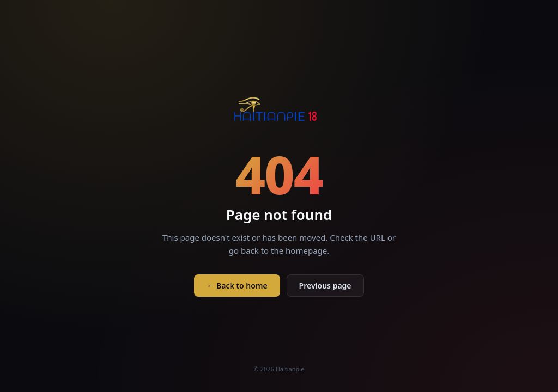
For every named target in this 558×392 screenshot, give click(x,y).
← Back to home (237, 286)
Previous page (325, 286)
